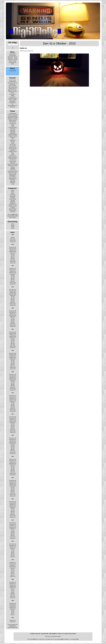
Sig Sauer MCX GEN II (13, 171)
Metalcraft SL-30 (13, 178)
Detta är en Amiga (13, 98)
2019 (13, 372)
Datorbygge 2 (13, 176)
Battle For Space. (13, 86)
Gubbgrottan (13, 196)
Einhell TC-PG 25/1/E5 (13, 164)
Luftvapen (13, 200)
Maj (12, 257)
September (12, 251)
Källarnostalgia (13, 199)
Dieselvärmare (13, 156)
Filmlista (12, 64)
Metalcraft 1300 (13, 174)
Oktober (12, 250)
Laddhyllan (13, 168)
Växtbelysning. (13, 81)
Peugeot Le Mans (13, 206)
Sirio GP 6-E (13, 160)
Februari (12, 240)
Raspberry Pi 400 (13, 151)
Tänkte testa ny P (13, 89)
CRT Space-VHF (13, 159)
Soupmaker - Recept (13, 58)
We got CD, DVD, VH (13, 83)
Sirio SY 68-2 (13, 144)
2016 (13, 435)
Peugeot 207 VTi (13, 205)
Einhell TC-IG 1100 (13, 166)
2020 (13, 350)
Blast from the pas (13, 91)
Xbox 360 (13, 142)
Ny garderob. (13, 97)
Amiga (13, 153)
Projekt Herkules (13, 209)
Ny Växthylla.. (13, 84)
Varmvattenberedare (13, 116)
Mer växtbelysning (13, 87)
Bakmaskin (13, 181)
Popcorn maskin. (13, 100)
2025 (13, 244)
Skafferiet (13, 167)
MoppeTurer (13, 203)
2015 (13, 456)
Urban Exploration (13, 128)
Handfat (13, 126)
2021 (13, 329)
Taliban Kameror (13, 120)
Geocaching (13, 195)
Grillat (13, 184)
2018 (13, 393)
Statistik (13, 225)
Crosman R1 (13, 170)
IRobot (13, 143)
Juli (12, 254)
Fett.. (13, 104)
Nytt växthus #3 (13, 103)
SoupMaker (13, 180)
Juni (12, 256)
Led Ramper (13, 129)
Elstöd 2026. (13, 101)
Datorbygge (13, 132)
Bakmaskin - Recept (12, 57)
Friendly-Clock (13, 123)
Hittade (13, 227)
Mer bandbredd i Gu (13, 105)
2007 (13, 618)
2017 (13, 414)
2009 (13, 579)
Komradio (13, 198)
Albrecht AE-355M (13, 135)
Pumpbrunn (13, 137)
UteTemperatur (13, 55)
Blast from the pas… (13, 90)
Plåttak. (13, 96)
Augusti (12, 253)
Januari (12, 242)
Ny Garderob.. (13, 94)
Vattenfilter (13, 150)
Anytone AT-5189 (13, 149)
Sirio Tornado (13, 146)
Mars (12, 239)
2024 (13, 266)
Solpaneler (13, 163)
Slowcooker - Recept (12, 59)
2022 (13, 308)
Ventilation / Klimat (13, 136)
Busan (13, 193)
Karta (13, 224)
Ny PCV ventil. (13, 80)
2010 (13, 560)
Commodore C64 (12, 62)
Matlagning (13, 202)
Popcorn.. (13, 93)
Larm (13, 139)
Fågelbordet (13, 133)
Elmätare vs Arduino (13, 119)
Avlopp (13, 125)
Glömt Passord (13, 54)
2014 (13, 478)
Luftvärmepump (13, 113)
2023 (13, 287)
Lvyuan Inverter (13, 161)
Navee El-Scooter (13, 173)
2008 (13, 601)
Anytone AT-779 (13, 147)
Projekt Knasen (13, 210)
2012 (13, 520)
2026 (13, 235)
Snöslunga (13, 212)
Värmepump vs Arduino (13, 118)
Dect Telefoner (13, 177)
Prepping (13, 208)
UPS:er (13, 154)
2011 (13, 541)
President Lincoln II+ (13, 157)
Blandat (13, 192)
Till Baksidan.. (13, 107)
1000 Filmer (13, 130)
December (12, 247)
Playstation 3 (13, 140)
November (12, 249)
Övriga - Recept (12, 61)
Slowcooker (13, 183)
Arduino (13, 191)
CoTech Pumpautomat (13, 115)
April (12, 237)
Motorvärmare (13, 122)
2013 (13, 499)
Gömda (13, 228)
